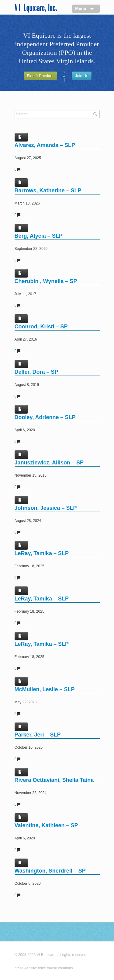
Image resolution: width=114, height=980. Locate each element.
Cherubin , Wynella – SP (46, 281)
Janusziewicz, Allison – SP (49, 463)
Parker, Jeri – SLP (38, 735)
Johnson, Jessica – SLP (46, 508)
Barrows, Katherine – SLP (48, 191)
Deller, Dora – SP (36, 372)
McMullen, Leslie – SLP (45, 689)
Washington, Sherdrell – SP (50, 871)
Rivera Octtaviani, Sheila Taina (54, 780)
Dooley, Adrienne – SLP (45, 417)
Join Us (82, 76)
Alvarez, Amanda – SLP (45, 145)
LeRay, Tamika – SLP (42, 553)
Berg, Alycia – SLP (39, 236)
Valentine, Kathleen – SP (46, 825)
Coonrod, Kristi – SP (41, 327)
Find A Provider (40, 76)
